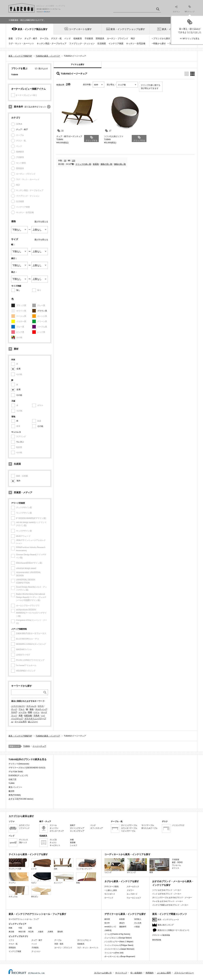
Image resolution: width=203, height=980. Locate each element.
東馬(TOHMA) (15, 795)
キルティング (41, 709)
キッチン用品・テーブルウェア (52, 44)
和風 (86, 878)
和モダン (41, 892)
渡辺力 (122, 923)
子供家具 (89, 39)
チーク (14, 709)
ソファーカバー (18, 706)
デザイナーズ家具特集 (161, 935)
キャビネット (55, 845)
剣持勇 (122, 919)
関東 (10, 928)
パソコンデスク (178, 825)
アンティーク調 (19, 864)
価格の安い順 (106, 164)
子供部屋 (176, 860)
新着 (11, 39)
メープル (23, 712)
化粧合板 (28, 715)
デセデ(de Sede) (16, 772)
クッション (36, 951)
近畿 (30, 928)
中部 (20, 928)
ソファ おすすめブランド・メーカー (167, 890)
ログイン (176, 9)
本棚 (72, 840)
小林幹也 (108, 930)
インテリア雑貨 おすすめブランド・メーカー (170, 905)
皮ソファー (33, 722)
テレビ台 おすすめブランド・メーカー (168, 901)
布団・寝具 (59, 944)
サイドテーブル (148, 825)
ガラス (41, 706)
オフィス (176, 868)
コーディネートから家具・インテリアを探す (127, 854)
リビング (114, 866)
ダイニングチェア (77, 828)
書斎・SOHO (177, 862)
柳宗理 (107, 919)
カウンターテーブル (129, 828)
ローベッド (109, 898)
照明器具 (100, 39)
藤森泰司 (123, 927)
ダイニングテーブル (129, 825)
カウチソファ (24, 825)
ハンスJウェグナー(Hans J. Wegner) (119, 942)
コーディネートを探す (80, 29)
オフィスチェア (97, 828)
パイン (36, 712)
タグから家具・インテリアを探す (122, 881)
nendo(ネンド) (110, 927)
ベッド (68, 39)
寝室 (159, 866)
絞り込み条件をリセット (35, 107)
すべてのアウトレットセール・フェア (24, 919)
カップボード (132, 894)
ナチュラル (19, 892)
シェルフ (74, 845)
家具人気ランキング (166, 925)
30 (65, 161)
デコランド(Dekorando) (19, 764)
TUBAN (27, 746)
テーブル (44, 39)
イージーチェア (39, 746)
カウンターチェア (57, 831)
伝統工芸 (12, 779)
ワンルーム (176, 865)
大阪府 (41, 932)
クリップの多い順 (83, 164)
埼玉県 (31, 932)
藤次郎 (11, 791)
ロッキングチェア (77, 831)
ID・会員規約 (136, 973)
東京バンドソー (15, 787)
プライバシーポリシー (184, 973)
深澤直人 (138, 919)
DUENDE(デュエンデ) (18, 775)
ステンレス (31, 706)
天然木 (36, 715)
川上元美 (138, 923)
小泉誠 (137, 927)
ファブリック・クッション (82, 44)
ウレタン (20, 442)
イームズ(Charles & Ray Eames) (117, 934)
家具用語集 (157, 940)
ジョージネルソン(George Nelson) (118, 938)
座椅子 (73, 825)
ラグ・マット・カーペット (21, 44)
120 (74, 161)
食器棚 (73, 842)
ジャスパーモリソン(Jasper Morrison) (119, 949)
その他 (19, 395)
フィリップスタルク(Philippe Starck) (119, 945)
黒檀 (30, 712)
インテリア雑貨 (116, 44)
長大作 (107, 923)
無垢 (32, 709)
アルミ (22, 709)
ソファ (19, 39)
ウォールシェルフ (134, 898)
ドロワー (130, 890)
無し (18, 290)
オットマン (54, 828)
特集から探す (160, 44)
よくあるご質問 (164, 973)
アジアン (19, 878)
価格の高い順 (120, 164)
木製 (21, 715)
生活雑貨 (102, 44)
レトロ (41, 864)
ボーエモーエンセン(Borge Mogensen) (120, 956)
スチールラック (133, 887)
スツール (53, 825)
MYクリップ (190, 9)
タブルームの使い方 (103, 973)
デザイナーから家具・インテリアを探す (125, 914)
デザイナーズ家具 (112, 887)
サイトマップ (121, 973)
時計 (133, 39)
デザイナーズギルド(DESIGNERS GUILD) (27, 768)
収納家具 (78, 39)
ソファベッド (24, 828)
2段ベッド (23, 842)
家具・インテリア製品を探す (33, 29)
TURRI (12, 783)
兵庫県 (50, 932)
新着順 (96, 164)
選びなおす (43, 69)
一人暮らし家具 (111, 890)
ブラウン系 (42, 311)
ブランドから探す (162, 39)
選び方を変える (41, 222)
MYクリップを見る (191, 39)
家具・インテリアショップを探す (128, 29)
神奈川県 (22, 932)
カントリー (64, 878)
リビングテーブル (128, 831)
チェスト (53, 842)
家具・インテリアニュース (168, 920)
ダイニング (137, 866)
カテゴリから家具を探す (21, 816)
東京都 (11, 932)
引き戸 (14, 712)
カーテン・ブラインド (118, 39)
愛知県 (60, 932)
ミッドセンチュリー (86, 864)
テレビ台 (53, 840)
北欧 (64, 864)
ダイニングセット (84, 940)
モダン (41, 878)
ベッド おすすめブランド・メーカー (167, 894)
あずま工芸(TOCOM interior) (21, 799)
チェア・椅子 (31, 39)
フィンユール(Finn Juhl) (114, 953)
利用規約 (150, 973)
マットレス (23, 840)
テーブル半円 (21, 722)
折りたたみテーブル (149, 828)
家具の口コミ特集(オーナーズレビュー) (173, 930)
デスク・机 (56, 39)
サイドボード (110, 894)
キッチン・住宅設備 (136, 44)
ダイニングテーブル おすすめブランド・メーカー (172, 898)
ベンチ (93, 825)
